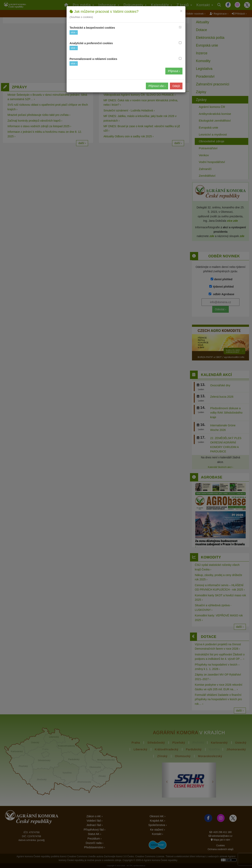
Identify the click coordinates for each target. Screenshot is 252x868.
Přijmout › (174, 71)
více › (74, 32)
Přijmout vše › (157, 86)
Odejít (176, 86)
